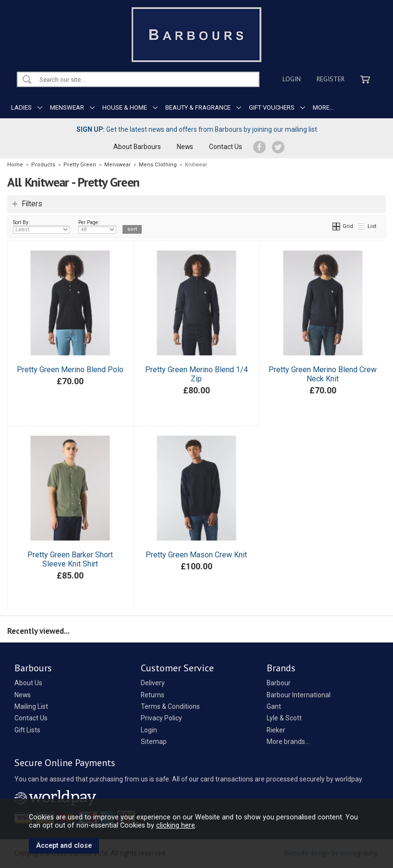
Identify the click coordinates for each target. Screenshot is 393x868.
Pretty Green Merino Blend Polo (70, 370)
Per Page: (97, 226)
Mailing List (31, 706)
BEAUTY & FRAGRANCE (198, 107)
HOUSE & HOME (125, 107)
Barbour (279, 683)
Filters (32, 204)
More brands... (288, 742)
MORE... (323, 107)
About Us (28, 683)
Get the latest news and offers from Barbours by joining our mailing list (197, 129)
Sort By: (41, 226)
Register (331, 79)
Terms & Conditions (170, 706)
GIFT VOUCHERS (272, 107)
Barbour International (299, 695)
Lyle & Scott (284, 718)
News (185, 147)
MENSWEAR (67, 107)
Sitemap (154, 742)
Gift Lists (27, 730)
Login (292, 79)
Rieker (276, 730)
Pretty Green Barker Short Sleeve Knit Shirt (70, 559)
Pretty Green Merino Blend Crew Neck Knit (323, 374)
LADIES (21, 107)
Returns (153, 695)
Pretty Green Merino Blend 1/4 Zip (196, 374)
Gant (274, 706)
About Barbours (137, 147)
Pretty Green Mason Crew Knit (196, 555)
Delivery (153, 683)
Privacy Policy (161, 718)
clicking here (176, 825)
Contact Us (226, 147)
